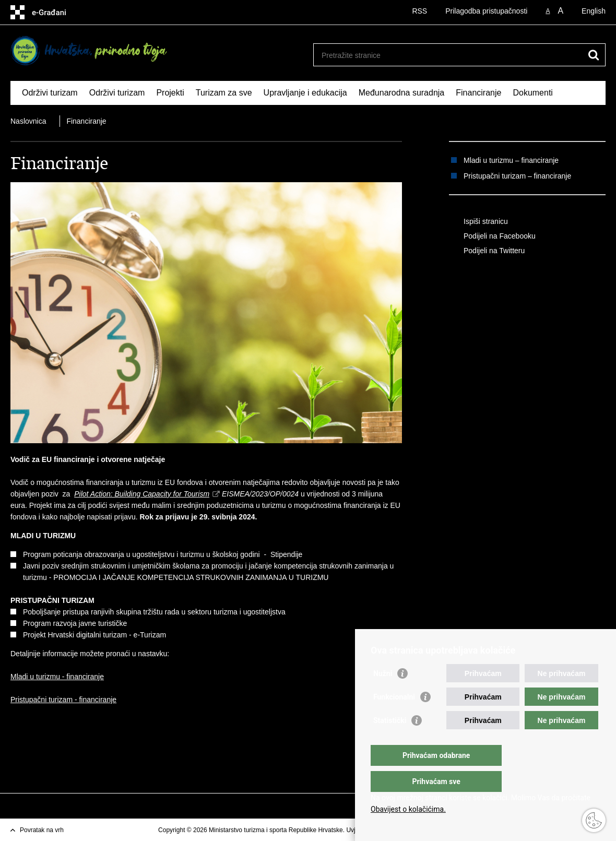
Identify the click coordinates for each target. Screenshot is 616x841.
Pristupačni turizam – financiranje (517, 176)
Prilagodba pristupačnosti (486, 11)
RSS (419, 11)
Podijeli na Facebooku (492, 236)
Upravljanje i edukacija (305, 93)
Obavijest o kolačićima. (408, 809)
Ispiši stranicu (478, 222)
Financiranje (478, 93)
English (594, 11)
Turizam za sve (224, 93)
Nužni (383, 694)
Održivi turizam (50, 93)
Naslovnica (28, 121)
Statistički (390, 741)
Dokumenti (532, 93)
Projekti (170, 93)
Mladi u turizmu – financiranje (511, 160)
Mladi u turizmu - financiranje (57, 677)
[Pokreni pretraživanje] (594, 55)
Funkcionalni (394, 718)
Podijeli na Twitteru (487, 251)
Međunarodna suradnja (402, 93)
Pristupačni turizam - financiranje (63, 700)
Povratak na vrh (42, 830)
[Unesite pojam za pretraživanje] (448, 55)
